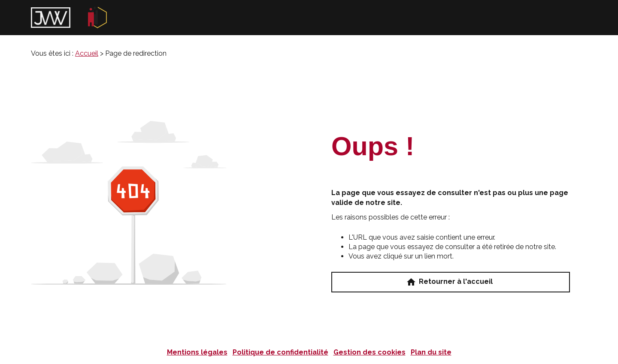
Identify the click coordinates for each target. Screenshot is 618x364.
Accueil (87, 53)
